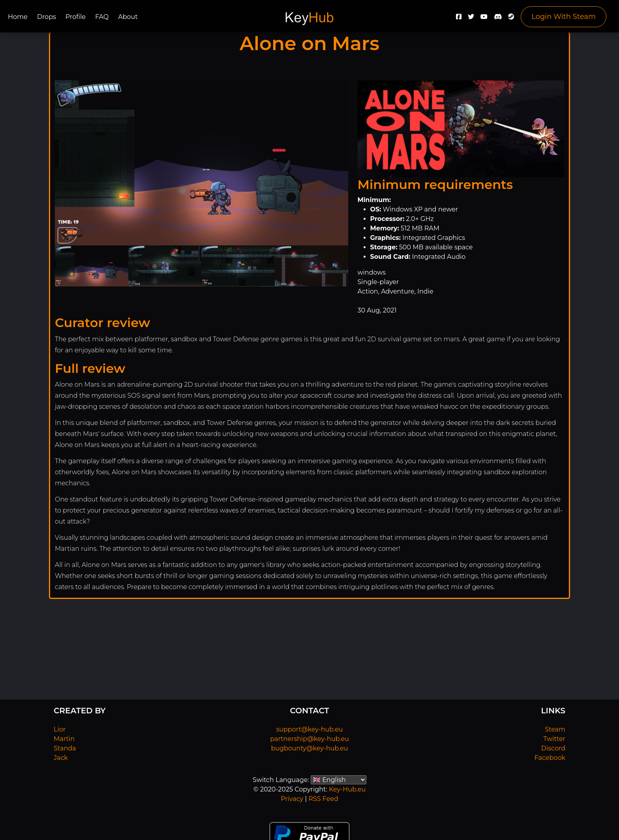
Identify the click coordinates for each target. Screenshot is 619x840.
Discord (553, 748)
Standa (65, 748)
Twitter (554, 739)
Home (18, 17)
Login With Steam (564, 17)
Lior (60, 729)
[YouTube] (484, 19)
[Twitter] (471, 19)
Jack (61, 758)
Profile (76, 17)
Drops (47, 17)
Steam (555, 729)
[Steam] (511, 19)
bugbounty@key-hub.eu (309, 748)
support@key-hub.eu (309, 729)
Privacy (292, 799)
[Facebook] (459, 19)
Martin (64, 739)
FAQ (102, 17)
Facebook (550, 758)
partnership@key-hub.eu (309, 739)
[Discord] (498, 19)
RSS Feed (323, 799)
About (128, 17)
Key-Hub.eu (347, 789)
